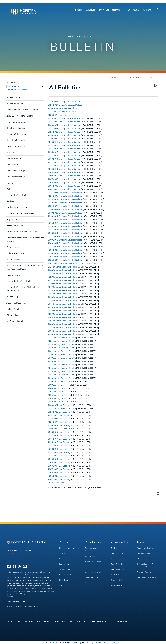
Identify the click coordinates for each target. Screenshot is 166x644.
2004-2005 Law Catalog (59, 479)
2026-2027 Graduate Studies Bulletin (65, 105)
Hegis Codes (12, 220)
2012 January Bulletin (58, 402)
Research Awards (144, 572)
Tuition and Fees (14, 159)
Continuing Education (94, 572)
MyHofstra (147, 10)
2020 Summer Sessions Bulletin (63, 284)
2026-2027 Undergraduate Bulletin (64, 102)
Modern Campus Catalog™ (107, 643)
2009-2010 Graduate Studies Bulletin (65, 240)
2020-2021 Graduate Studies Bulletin (65, 210)
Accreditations (13, 259)
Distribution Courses (16, 128)
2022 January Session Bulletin (62, 348)
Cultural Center (117, 554)
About (127, 10)
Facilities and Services (17, 207)
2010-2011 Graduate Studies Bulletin (65, 253)
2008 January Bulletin (58, 388)
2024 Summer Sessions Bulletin (63, 270)
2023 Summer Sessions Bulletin (63, 274)
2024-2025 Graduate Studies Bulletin (65, 196)
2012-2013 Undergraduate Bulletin (64, 162)
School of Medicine (67, 575)
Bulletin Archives (56, 483)
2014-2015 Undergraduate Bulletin (64, 156)
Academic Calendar (93, 562)
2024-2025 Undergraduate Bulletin (64, 122)
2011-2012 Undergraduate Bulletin (64, 166)
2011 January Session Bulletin (62, 409)
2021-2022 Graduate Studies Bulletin (65, 206)
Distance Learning (92, 583)
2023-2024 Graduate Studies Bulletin (65, 199)
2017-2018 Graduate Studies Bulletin (65, 220)
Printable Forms (14, 315)
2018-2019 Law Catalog (59, 432)
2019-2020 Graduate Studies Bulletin (65, 213)
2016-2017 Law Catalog (59, 439)
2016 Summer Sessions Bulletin (63, 297)
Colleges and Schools (94, 556)
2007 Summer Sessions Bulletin (63, 321)
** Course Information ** (18, 122)
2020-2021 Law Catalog (59, 425)
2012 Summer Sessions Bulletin (63, 311)
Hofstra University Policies (16, 601)
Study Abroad (13, 201)
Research (116, 10)
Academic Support (93, 567)
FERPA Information (15, 226)
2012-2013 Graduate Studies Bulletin (65, 237)
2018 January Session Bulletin (62, 361)
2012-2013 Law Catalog (59, 452)
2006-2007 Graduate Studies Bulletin (65, 257)
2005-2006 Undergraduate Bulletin (64, 186)
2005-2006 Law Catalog (59, 476)
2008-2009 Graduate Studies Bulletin (65, 243)
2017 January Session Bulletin (62, 365)
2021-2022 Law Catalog (59, 422)
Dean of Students (118, 559)
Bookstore (115, 548)
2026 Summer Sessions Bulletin (63, 108)
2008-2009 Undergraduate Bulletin (64, 172)
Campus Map (13, 247)
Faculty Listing (13, 275)
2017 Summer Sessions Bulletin (63, 294)
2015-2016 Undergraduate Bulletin (64, 152)
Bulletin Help (13, 297)
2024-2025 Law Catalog (59, 415)
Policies (10, 189)
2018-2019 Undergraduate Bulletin (64, 142)
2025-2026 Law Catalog (59, 412)
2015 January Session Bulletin (62, 371)
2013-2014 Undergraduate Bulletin (64, 159)
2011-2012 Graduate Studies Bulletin (65, 247)
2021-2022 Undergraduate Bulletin (64, 132)
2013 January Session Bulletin (62, 378)
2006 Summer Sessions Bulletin (63, 324)
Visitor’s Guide (117, 585)
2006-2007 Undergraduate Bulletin (64, 183)
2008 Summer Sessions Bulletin (63, 317)
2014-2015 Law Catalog (59, 446)
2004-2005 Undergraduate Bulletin (64, 189)
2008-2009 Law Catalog (59, 466)
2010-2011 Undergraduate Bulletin (64, 169)
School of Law (65, 569)
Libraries (140, 559)
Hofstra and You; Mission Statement (23, 110)
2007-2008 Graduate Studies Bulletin (65, 250)
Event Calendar (117, 564)
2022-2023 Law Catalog (59, 419)
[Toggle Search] (157, 9)
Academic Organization (17, 195)
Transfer (62, 554)
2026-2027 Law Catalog (59, 115)
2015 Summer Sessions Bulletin (63, 301)
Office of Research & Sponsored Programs (145, 566)
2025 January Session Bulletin (62, 338)
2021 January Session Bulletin (62, 351)
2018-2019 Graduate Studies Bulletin (65, 216)
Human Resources (118, 569)
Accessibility (14, 621)
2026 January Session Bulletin (62, 112)
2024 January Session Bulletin (62, 341)
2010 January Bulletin (58, 382)
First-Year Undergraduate (69, 548)
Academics (91, 10)
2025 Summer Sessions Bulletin (63, 267)
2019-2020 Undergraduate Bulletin (64, 139)
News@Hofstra (120, 621)
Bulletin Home (13, 97)
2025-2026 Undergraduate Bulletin (64, 118)
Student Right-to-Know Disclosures (22, 232)
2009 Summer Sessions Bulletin (63, 314)
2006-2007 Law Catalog (59, 473)
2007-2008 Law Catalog (59, 469)
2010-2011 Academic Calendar (21, 116)
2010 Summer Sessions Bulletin (63, 334)
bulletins (53, 643)
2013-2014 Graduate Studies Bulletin (65, 233)
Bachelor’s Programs (16, 140)
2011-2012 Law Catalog (59, 456)
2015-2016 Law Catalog (59, 442)
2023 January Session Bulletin (62, 344)
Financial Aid (12, 165)
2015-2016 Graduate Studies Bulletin (65, 226)
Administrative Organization (19, 281)
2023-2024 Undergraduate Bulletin (64, 125)
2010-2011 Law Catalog (59, 459)
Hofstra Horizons (144, 554)
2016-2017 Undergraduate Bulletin (64, 149)
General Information (16, 177)
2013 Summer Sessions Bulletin (63, 307)
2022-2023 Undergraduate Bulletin (64, 129)
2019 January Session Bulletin (62, 358)
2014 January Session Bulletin (62, 375)
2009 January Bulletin (58, 385)
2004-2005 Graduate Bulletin (61, 263)
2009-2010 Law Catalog (59, 463)
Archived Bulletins (15, 104)
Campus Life (104, 10)
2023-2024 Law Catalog (59, 405)
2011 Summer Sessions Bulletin (63, 328)
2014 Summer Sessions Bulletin (63, 304)
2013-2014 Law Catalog (59, 449)
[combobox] (135, 78)
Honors (10, 183)
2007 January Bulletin (58, 392)
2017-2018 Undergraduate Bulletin (64, 145)
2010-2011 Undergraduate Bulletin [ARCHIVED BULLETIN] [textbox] (131, 78)
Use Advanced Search (17, 90)
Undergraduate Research (147, 578)
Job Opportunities (98, 621)
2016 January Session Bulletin (62, 368)
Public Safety (116, 575)
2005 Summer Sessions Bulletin (63, 331)
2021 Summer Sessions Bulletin (63, 280)
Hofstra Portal (13, 309)
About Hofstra (32, 621)
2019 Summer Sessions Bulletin (63, 287)
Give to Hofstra (77, 621)
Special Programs (92, 578)
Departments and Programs (92, 550)
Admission (79, 10)
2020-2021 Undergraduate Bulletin (64, 135)
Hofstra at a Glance (15, 253)
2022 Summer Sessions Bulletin (63, 277)
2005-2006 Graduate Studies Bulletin (65, 260)
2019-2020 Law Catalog (59, 429)
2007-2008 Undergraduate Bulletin (64, 179)
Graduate (63, 559)
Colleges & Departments (18, 134)
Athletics (60, 621)
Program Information (16, 146)
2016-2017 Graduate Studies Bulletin (65, 223)
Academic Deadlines (16, 303)
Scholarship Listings (16, 171)
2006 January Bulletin (58, 395)
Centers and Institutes (146, 548)
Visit (61, 585)
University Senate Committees (20, 213)
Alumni (136, 10)
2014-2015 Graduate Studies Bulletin (65, 230)
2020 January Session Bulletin (62, 355)
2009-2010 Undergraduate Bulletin (64, 176)
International (64, 564)
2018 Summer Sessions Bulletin (63, 290)
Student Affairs (117, 580)
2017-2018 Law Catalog (59, 436)
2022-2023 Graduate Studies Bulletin (65, 203)
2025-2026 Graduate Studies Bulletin (65, 193)
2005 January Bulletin (58, 398)
